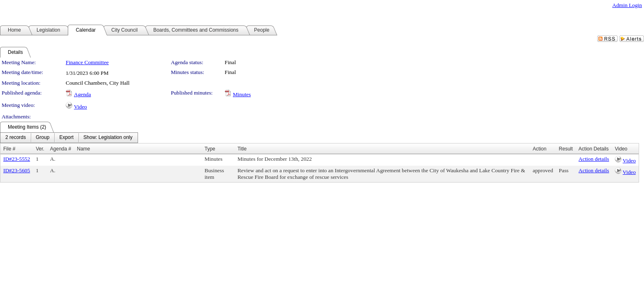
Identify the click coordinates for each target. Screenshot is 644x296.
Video (80, 107)
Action (539, 149)
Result (566, 149)
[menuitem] (16, 138)
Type (210, 149)
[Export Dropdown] (66, 138)
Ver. (40, 149)
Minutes (242, 94)
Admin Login (627, 5)
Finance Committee (87, 62)
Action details (594, 159)
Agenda (82, 94)
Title (242, 149)
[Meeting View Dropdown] (108, 138)
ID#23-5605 (17, 170)
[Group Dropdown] (43, 138)
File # (9, 149)
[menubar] (69, 138)
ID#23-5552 (17, 159)
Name (83, 149)
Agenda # (61, 149)
